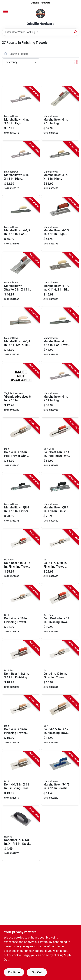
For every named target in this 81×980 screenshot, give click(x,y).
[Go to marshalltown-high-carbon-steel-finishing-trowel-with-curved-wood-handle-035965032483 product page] (21, 113)
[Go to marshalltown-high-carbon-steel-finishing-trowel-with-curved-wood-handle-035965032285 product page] (60, 390)
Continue (14, 972)
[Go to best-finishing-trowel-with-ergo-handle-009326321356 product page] (21, 557)
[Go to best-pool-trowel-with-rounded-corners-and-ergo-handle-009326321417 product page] (60, 446)
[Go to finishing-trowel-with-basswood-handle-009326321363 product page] (21, 612)
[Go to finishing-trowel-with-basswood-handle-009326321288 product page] (21, 778)
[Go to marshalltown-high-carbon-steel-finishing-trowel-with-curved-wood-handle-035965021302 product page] (21, 335)
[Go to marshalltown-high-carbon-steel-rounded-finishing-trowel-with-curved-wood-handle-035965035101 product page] (60, 169)
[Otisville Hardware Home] (40, 14)
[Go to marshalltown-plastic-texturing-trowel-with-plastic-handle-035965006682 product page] (60, 778)
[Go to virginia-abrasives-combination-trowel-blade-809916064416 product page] (21, 390)
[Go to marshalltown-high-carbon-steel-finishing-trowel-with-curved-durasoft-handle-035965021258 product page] (60, 224)
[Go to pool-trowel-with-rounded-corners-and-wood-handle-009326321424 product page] (21, 446)
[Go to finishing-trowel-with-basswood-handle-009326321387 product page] (60, 557)
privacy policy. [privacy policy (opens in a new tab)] (34, 951)
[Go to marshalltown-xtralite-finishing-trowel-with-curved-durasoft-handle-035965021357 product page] (21, 279)
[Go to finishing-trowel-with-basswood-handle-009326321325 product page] (21, 723)
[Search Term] (41, 32)
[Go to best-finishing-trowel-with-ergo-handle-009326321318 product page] (60, 612)
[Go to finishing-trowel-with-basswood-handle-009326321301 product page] (60, 723)
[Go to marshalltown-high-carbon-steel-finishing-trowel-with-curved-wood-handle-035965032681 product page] (21, 169)
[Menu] (6, 11)
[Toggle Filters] (76, 62)
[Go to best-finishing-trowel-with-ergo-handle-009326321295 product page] (21, 667)
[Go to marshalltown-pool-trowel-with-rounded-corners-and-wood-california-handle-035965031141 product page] (60, 335)
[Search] (76, 32)
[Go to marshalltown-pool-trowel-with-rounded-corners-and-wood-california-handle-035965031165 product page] (21, 224)
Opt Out (37, 972)
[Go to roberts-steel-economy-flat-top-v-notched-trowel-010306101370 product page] (21, 834)
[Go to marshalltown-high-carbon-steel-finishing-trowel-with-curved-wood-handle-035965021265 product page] (60, 279)
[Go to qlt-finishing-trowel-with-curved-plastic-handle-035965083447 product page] (21, 501)
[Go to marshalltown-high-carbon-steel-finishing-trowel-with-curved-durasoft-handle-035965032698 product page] (60, 113)
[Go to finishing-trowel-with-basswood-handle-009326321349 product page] (60, 667)
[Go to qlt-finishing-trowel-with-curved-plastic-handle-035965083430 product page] (60, 501)
